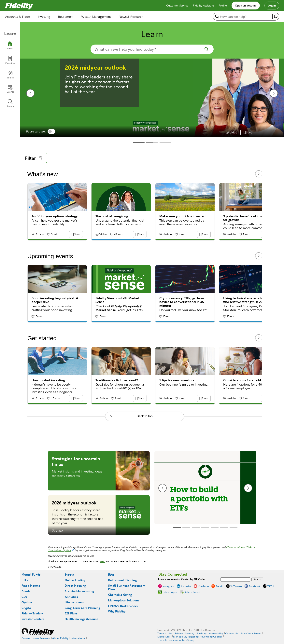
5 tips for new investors (177, 380)
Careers (26, 638)
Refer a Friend (192, 592)
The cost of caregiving (112, 216)
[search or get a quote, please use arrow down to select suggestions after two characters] (243, 16)
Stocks (69, 575)
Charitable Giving (120, 595)
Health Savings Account (81, 619)
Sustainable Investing (79, 591)
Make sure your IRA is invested (182, 216)
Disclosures (164, 637)
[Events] (10, 89)
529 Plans (71, 613)
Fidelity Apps (170, 592)
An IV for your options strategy (55, 216)
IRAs (111, 575)
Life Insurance (74, 602)
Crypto (26, 608)
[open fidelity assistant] (276, 16)
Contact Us (232, 633)
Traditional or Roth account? (117, 380)
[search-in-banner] (152, 49)
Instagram (168, 586)
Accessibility (216, 633)
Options (27, 602)
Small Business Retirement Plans (127, 587)
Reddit (220, 586)
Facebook (255, 586)
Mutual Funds (31, 575)
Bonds (26, 591)
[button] (248, 133)
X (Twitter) (236, 586)
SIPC (102, 561)
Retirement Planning (122, 580)
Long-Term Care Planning (82, 608)
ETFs (25, 580)
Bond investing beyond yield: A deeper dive (55, 300)
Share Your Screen (251, 633)
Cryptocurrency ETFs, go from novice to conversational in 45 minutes (182, 302)
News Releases (41, 638)
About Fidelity (60, 638)
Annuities (71, 597)
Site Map (201, 633)
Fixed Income (31, 586)
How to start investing (48, 380)
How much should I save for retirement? (203, 71)
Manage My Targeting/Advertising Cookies (198, 637)
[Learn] (10, 45)
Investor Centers (33, 619)
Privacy (179, 633)
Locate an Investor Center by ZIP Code (181, 579)
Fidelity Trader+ (32, 613)
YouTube (203, 586)
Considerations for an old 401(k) (247, 380)
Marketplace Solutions (124, 600)
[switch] (51, 131)
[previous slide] (30, 93)
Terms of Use (165, 633)
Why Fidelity (117, 611)
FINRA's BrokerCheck (123, 606)
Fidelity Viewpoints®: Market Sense (117, 300)
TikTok (271, 586)
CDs (24, 597)
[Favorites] (10, 60)
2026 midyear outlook (74, 503)
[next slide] (274, 93)
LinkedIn (186, 586)
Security (190, 633)
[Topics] (10, 75)
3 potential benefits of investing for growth (247, 218)
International (78, 638)
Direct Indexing (75, 586)
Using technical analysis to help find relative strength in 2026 (247, 300)
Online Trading (75, 580)
